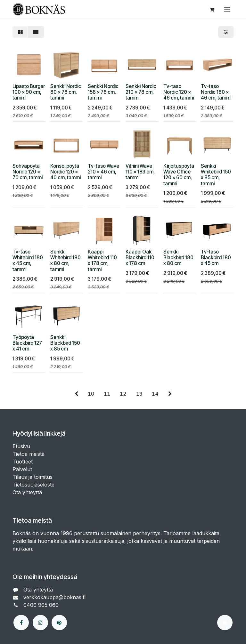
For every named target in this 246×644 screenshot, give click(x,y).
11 (107, 394)
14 (155, 394)
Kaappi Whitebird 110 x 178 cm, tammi (102, 260)
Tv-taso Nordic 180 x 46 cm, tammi (216, 92)
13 (139, 394)
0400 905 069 (42, 605)
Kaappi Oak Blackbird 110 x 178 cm (140, 257)
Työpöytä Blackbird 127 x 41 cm (27, 343)
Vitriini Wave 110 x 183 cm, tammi (140, 172)
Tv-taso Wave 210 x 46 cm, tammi (103, 172)
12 (123, 394)
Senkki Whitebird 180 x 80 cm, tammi (66, 260)
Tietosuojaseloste (34, 485)
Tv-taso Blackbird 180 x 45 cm (216, 257)
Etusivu (21, 446)
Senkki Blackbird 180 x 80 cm (178, 257)
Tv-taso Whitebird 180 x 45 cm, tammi (28, 260)
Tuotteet (23, 462)
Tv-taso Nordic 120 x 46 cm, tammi (179, 92)
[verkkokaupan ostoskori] (212, 9)
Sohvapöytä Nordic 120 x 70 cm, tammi (28, 172)
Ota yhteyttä (27, 492)
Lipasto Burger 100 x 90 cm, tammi (29, 92)
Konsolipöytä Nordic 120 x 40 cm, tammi (66, 172)
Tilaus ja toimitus (33, 477)
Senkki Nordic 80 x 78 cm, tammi (66, 92)
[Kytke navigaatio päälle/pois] (227, 9)
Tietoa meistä (29, 454)
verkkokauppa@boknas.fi (55, 597)
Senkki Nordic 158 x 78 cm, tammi (103, 92)
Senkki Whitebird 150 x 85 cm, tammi (216, 175)
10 (91, 394)
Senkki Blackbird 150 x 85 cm (65, 343)
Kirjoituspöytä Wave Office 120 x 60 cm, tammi (179, 175)
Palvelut (22, 469)
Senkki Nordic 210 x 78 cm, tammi (141, 92)
